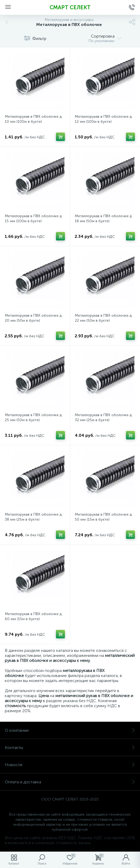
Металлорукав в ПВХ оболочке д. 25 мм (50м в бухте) (34, 417)
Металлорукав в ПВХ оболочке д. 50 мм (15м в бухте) (104, 517)
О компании (70, 730)
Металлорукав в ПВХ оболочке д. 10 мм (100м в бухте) (34, 119)
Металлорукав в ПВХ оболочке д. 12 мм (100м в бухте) (104, 119)
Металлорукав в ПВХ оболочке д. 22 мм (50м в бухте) (104, 318)
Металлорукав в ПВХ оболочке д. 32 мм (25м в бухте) (104, 417)
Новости (70, 765)
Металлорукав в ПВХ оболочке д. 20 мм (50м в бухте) (34, 318)
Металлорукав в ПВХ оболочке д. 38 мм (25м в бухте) (34, 517)
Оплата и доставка (70, 782)
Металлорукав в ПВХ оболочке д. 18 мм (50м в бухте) (104, 219)
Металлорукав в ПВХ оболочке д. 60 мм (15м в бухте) (34, 616)
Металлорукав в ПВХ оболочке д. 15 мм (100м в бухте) (34, 219)
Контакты (70, 747)
